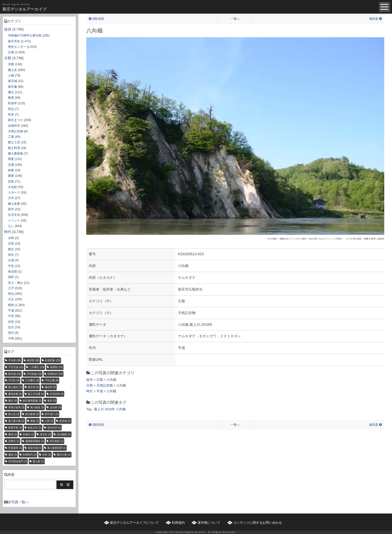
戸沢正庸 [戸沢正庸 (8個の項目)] (52, 380)
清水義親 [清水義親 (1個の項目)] (64, 434)
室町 (11, 277)
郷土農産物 (15, 153)
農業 (11, 176)
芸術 (11, 181)
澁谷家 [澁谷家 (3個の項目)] (55, 407)
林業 (11, 170)
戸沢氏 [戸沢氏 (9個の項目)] (14, 380)
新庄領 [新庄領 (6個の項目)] (33, 387)
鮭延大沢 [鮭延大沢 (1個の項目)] (35, 428)
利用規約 (178, 523)
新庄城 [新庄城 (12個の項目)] (15, 374)
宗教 (11, 64)
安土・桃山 (15, 283)
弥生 (11, 255)
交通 (11, 165)
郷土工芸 (14, 142)
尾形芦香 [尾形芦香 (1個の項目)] (15, 428)
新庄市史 (14, 41)
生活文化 (14, 215)
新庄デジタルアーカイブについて (134, 523)
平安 (11, 266)
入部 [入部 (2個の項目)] (49, 421)
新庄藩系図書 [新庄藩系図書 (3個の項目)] (32, 401)
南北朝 (12, 271)
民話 (11, 109)
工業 (11, 137)
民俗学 (12, 103)
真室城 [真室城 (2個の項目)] (65, 421)
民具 (11, 114)
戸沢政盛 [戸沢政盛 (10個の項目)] (34, 374)
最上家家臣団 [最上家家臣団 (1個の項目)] (57, 448)
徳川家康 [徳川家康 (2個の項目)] (32, 414)
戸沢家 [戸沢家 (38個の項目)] (15, 360)
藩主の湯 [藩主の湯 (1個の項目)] (64, 455)
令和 (11, 238)
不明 (11, 338)
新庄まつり (15, 120)
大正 (11, 299)
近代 (11, 327)
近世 (11, 322)
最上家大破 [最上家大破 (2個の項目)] (16, 421)
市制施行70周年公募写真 (25, 35)
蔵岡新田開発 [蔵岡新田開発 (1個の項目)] (35, 441)
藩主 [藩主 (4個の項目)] (13, 401)
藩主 (11, 92)
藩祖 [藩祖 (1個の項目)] (13, 455)
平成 (11, 310)
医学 (11, 209)
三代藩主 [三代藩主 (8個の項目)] (32, 380)
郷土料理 (14, 148)
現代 (11, 333)
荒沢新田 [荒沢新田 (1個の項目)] (57, 441)
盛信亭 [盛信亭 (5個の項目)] (50, 387)
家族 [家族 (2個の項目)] (35, 421)
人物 (11, 75)
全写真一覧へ (18, 502)
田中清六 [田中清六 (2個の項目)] (52, 414)
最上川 (99, 409)
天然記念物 (15, 131)
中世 (11, 316)
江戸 (11, 288)
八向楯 (121, 409)
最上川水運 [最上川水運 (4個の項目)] (36, 394)
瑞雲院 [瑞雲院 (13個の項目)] (56, 367)
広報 (11, 52)
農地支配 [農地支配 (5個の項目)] (15, 394)
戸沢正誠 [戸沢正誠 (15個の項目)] (16, 367)
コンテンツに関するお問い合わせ (258, 523)
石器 (11, 243)
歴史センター (17, 47)
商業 (11, 159)
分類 (8, 58)
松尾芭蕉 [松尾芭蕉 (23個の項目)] (53, 360)
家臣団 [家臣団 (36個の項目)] (33, 360)
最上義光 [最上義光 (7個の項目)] (15, 387)
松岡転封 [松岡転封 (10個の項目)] (55, 374)
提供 (8, 29)
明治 (11, 294)
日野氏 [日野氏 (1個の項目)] (14, 441)
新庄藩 (12, 87)
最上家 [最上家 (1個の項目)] (38, 461)
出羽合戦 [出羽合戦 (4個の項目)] (57, 394)
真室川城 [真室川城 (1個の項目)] (35, 448)
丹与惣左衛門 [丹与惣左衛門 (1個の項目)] (18, 461)
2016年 (110, 409)
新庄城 (12, 81)
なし (11, 226)
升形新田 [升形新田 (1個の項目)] (15, 448)
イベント (14, 220)
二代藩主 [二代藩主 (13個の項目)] (37, 367)
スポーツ (14, 192)
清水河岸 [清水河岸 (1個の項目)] (54, 428)
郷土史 (12, 70)
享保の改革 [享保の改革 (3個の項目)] (16, 407)
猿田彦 (375, 19)
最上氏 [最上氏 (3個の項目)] (14, 414)
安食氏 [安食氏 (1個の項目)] (28, 434)
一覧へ (235, 19)
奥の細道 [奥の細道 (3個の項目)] (37, 407)
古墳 (11, 260)
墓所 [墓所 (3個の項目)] (52, 401)
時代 (8, 232)
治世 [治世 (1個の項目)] (47, 455)
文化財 (12, 187)
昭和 (11, 305)
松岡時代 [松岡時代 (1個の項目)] (30, 455)
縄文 (11, 249)
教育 (11, 98)
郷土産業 (14, 204)
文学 (11, 198)
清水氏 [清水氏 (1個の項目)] (45, 434)
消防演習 (96, 19)
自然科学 (14, 126)
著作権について (209, 523)
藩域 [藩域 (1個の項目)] (13, 434)
